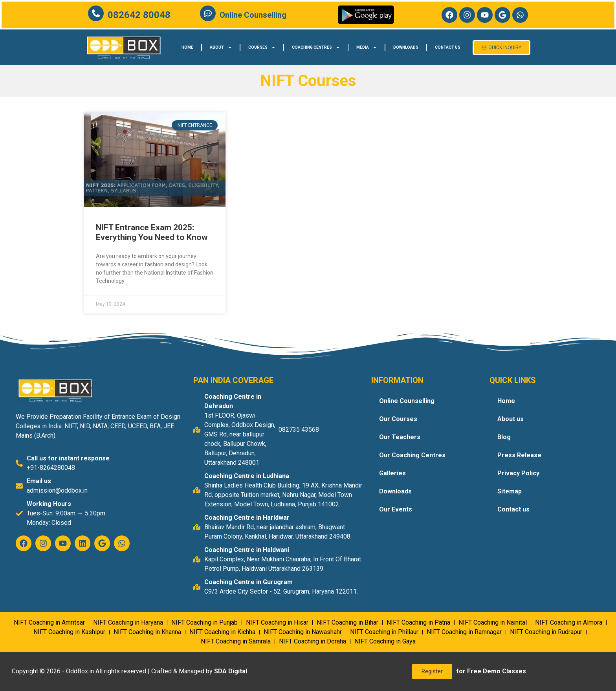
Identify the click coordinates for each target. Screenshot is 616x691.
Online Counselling (253, 15)
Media (367, 48)
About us (511, 419)
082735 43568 (299, 430)
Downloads (406, 47)
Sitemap (510, 491)
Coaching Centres (316, 48)
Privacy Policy (518, 473)
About (221, 48)
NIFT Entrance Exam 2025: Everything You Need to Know (152, 232)
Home (187, 47)
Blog (504, 437)
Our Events (396, 509)
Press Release (519, 455)
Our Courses (398, 419)
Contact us (448, 47)
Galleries (392, 473)
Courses (262, 48)
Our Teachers (400, 437)
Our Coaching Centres (412, 455)
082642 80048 (139, 15)
